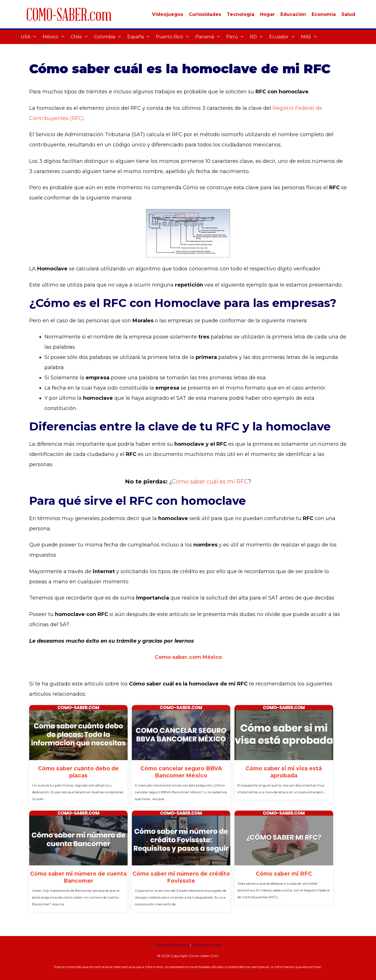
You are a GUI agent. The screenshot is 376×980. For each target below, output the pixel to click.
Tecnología (241, 14)
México (55, 37)
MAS (311, 37)
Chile (81, 37)
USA (30, 37)
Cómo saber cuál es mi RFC (210, 481)
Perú (237, 37)
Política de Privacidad (172, 945)
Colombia (109, 37)
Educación (293, 14)
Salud (348, 14)
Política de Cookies (207, 945)
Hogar (267, 14)
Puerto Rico (174, 37)
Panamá (209, 37)
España (140, 37)
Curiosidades (205, 14)
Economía (324, 14)
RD (258, 37)
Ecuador (284, 37)
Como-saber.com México (188, 657)
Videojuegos (168, 14)
